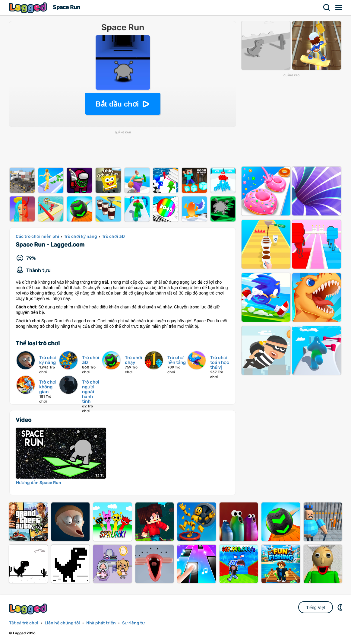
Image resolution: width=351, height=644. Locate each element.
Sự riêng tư (133, 623)
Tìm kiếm (327, 8)
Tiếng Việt (316, 607)
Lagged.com (29, 609)
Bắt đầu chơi (117, 104)
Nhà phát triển (101, 623)
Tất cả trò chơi (24, 623)
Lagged (29, 8)
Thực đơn (339, 8)
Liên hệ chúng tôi (62, 623)
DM (340, 607)
